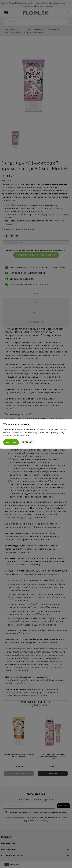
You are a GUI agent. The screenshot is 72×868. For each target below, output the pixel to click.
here (28, 436)
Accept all (11, 442)
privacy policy (58, 432)
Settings (27, 442)
